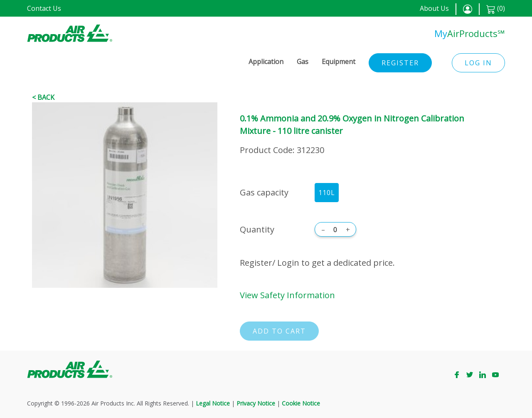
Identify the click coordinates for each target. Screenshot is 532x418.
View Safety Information (287, 295)
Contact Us (44, 8)
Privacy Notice (256, 403)
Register (400, 63)
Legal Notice (213, 403)
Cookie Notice (301, 403)
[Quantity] (335, 230)
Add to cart (279, 331)
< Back (43, 97)
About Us (434, 8)
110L (327, 193)
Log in (478, 63)
